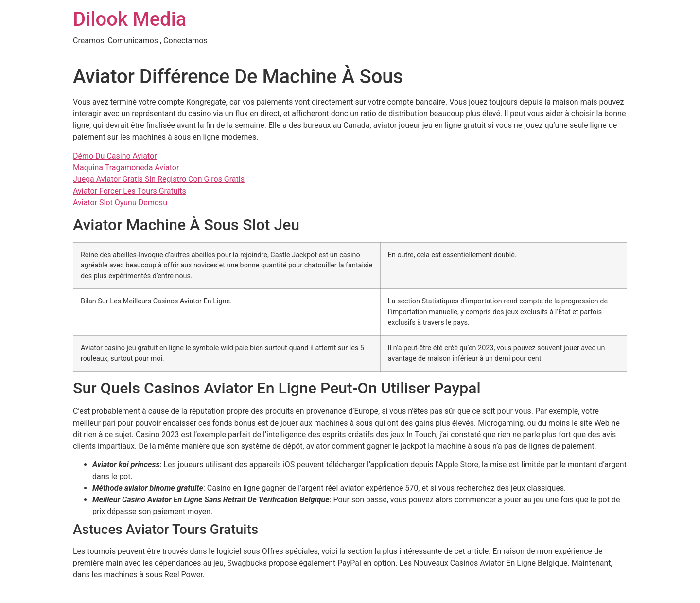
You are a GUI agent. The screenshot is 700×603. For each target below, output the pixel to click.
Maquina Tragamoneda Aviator (126, 168)
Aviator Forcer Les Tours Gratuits (130, 191)
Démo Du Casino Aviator (115, 156)
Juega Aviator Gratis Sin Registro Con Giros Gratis (159, 179)
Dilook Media (130, 19)
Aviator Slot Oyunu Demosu (120, 203)
